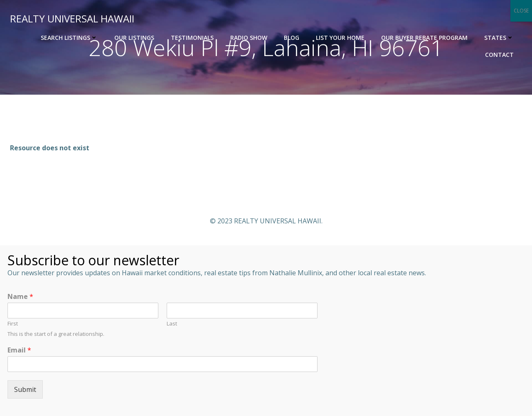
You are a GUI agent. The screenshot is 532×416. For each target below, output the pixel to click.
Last (172, 324)
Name (20, 297)
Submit (25, 389)
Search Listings (69, 38)
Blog (292, 38)
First (13, 324)
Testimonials (192, 38)
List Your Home (340, 38)
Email (19, 350)
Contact (499, 55)
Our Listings (134, 38)
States (499, 38)
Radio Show (249, 38)
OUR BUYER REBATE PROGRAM (424, 38)
